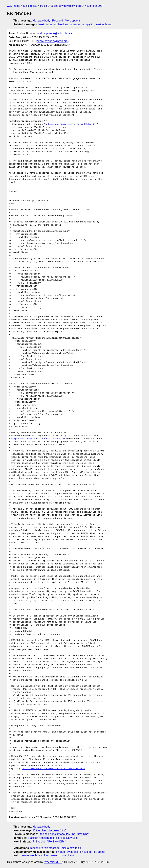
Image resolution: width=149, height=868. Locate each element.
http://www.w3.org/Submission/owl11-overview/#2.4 (53, 769)
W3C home (13, 6)
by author (100, 852)
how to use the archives (35, 855)
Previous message (69, 24)
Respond (58, 21)
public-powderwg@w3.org (66, 6)
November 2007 (94, 6)
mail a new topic (71, 848)
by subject (86, 852)
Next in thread (104, 24)
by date (60, 852)
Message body (41, 21)
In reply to (88, 24)
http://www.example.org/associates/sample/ (38, 439)
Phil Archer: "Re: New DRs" (49, 830)
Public (44, 6)
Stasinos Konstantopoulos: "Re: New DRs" (64, 834)
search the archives (63, 855)
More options (73, 21)
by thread (72, 852)
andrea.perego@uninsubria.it (55, 33)
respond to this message (45, 848)
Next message (47, 24)
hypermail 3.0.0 (53, 862)
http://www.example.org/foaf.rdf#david (70, 124)
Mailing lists (30, 6)
